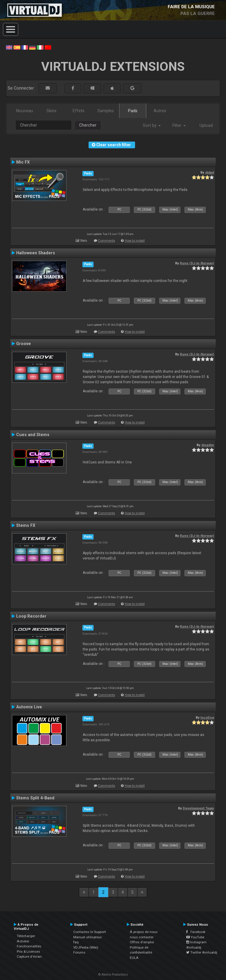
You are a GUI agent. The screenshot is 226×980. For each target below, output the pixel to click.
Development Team (198, 808)
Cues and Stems (33, 435)
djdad (210, 172)
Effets (79, 111)
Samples (106, 111)
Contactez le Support (90, 932)
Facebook (196, 932)
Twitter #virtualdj (202, 952)
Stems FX (26, 525)
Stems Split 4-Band (35, 798)
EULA (134, 958)
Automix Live (29, 707)
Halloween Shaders (36, 253)
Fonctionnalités (29, 946)
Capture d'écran (29, 957)
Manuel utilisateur (88, 937)
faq (76, 942)
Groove (24, 344)
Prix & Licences (28, 952)
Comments (107, 241)
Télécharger (26, 936)
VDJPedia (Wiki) (86, 947)
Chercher (88, 125)
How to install (135, 241)
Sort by (152, 125)
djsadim (208, 445)
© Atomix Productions (113, 975)
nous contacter (142, 937)
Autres (160, 111)
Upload (206, 125)
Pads (133, 111)
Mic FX (23, 162)
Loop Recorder (31, 616)
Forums (79, 952)
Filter (179, 125)
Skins (51, 111)
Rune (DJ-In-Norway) (197, 263)
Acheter (23, 941)
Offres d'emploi (142, 942)
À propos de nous (144, 932)
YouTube (195, 937)
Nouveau (25, 111)
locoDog (207, 717)
